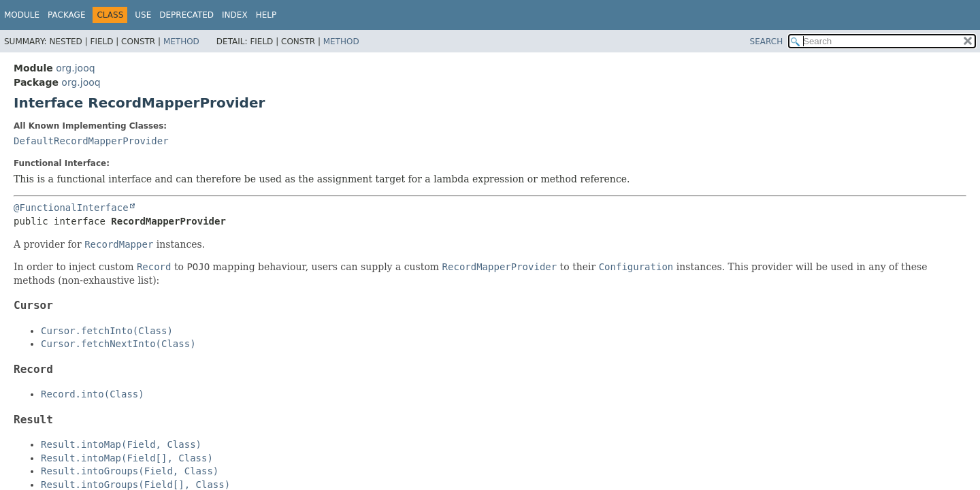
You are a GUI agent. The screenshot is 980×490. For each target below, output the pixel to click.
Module (22, 15)
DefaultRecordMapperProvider (91, 141)
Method (181, 42)
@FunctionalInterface (71, 208)
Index (235, 15)
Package (66, 15)
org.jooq (75, 68)
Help (266, 15)
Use (143, 15)
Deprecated (186, 15)
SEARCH (767, 42)
